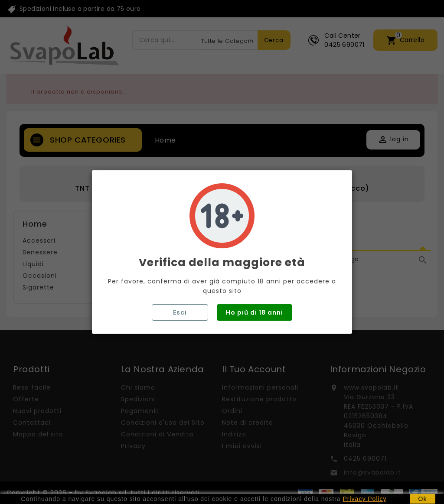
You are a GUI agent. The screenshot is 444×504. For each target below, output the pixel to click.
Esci (180, 312)
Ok (423, 499)
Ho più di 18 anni (255, 312)
